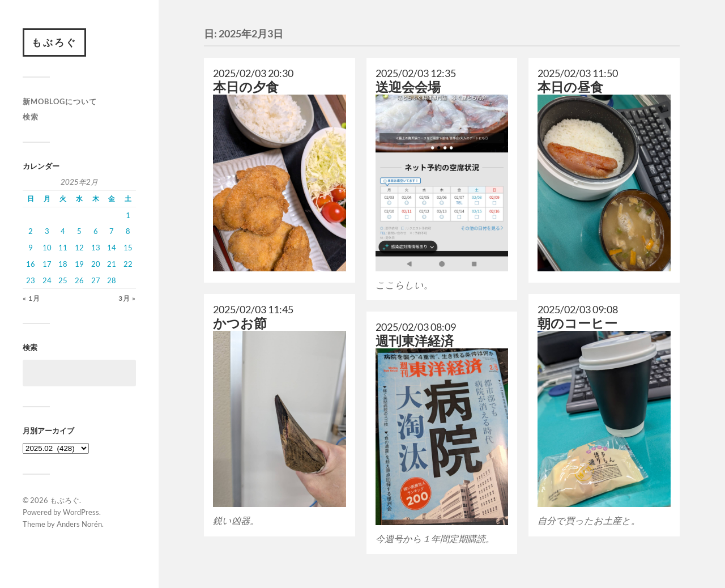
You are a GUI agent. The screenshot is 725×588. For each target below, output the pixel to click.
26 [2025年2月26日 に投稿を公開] (79, 280)
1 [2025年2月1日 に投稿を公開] (128, 215)
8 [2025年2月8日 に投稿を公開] (128, 231)
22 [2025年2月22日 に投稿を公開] (128, 264)
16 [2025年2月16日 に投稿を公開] (31, 264)
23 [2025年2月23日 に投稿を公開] (31, 280)
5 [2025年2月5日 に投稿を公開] (79, 231)
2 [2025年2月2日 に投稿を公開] (31, 231)
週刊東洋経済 (415, 341)
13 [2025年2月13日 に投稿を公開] (96, 248)
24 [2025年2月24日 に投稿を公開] (47, 280)
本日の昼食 (570, 87)
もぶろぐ (54, 42)
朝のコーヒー (577, 323)
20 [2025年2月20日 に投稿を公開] (96, 264)
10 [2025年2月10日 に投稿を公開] (47, 248)
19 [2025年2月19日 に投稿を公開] (79, 264)
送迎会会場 (408, 87)
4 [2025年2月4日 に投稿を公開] (63, 231)
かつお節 (240, 323)
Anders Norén (79, 524)
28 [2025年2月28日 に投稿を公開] (112, 280)
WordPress (81, 512)
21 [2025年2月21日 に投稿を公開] (112, 264)
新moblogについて (60, 101)
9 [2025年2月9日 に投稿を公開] (31, 248)
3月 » (127, 298)
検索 (31, 117)
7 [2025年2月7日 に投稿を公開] (112, 231)
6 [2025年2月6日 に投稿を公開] (96, 231)
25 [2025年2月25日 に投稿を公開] (63, 280)
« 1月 (31, 298)
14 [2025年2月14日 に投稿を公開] (112, 248)
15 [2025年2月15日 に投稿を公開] (128, 248)
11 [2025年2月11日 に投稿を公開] (63, 248)
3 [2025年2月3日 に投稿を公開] (47, 231)
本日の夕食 (246, 87)
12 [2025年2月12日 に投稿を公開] (79, 248)
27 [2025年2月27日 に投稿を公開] (96, 280)
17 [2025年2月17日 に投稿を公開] (47, 264)
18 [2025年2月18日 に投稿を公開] (63, 264)
